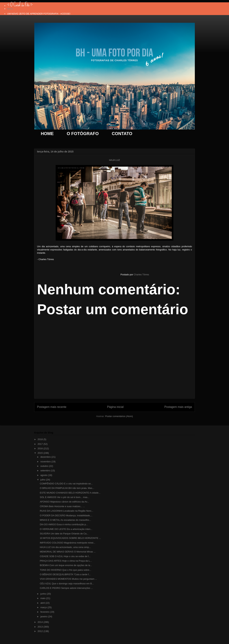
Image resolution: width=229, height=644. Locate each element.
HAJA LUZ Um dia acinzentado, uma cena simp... (65, 547)
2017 (41, 444)
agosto (44, 475)
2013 (41, 627)
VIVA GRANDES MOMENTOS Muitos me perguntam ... (68, 579)
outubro (45, 466)
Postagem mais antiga (178, 407)
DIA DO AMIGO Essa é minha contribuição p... (64, 524)
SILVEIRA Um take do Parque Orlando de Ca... (64, 534)
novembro (46, 462)
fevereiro (45, 612)
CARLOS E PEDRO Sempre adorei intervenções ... (66, 588)
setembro (46, 471)
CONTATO (122, 134)
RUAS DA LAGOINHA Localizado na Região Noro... (66, 511)
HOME (47, 134)
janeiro (44, 617)
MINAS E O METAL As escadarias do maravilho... (65, 520)
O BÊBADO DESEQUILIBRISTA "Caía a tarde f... (65, 574)
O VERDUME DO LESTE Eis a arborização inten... (66, 529)
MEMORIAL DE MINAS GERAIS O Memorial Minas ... (68, 552)
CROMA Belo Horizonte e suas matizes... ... (62, 506)
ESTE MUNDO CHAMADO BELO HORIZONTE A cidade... (70, 493)
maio (43, 598)
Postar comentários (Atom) (119, 416)
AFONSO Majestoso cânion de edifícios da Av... (64, 502)
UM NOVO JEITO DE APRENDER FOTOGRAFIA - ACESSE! (39, 14)
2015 (41, 453)
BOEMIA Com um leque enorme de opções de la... (66, 565)
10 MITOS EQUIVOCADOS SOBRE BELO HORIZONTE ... (70, 538)
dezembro (46, 457)
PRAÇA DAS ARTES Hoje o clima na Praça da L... (66, 561)
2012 (41, 631)
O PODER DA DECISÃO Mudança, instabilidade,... (66, 515)
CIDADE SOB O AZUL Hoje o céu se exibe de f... (65, 556)
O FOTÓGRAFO (83, 134)
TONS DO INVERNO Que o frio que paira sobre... (65, 570)
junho (44, 594)
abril (43, 603)
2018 (41, 439)
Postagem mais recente (52, 407)
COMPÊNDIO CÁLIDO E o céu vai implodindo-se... (66, 484)
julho (43, 480)
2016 (41, 448)
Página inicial (115, 407)
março (44, 607)
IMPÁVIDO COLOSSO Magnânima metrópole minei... (67, 543)
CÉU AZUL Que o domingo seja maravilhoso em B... (67, 584)
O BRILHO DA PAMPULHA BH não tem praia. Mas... (67, 488)
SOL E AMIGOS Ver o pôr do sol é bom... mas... (64, 497)
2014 (41, 622)
